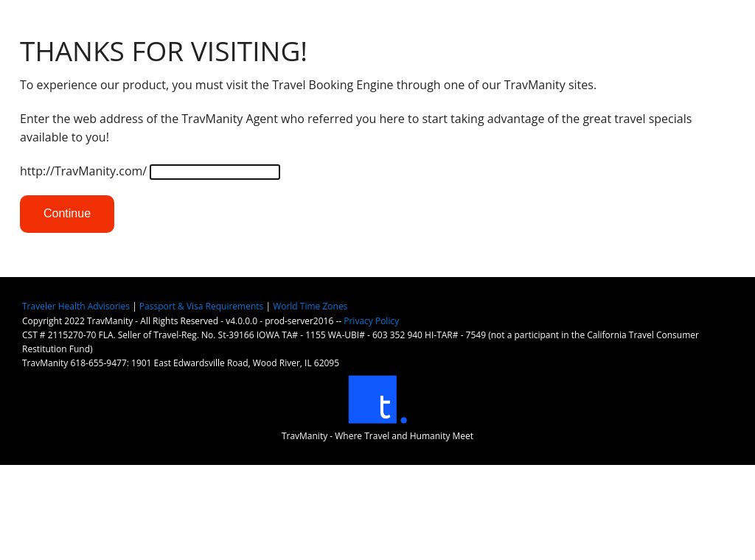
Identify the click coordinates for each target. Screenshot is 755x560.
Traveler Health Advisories (76, 306)
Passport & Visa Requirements (201, 306)
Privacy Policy (371, 321)
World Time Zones (310, 306)
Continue (67, 213)
